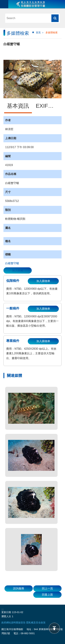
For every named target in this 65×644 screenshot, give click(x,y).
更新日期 (6, 612)
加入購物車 (43, 281)
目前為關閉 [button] (4, 4)
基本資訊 (18, 106)
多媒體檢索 (52, 32)
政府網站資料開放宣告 (13, 623)
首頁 (38, 32)
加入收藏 (18, 270)
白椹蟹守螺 (12, 263)
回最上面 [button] (47, 595)
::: (5, 29)
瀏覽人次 (6, 616)
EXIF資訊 (47, 106)
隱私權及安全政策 (36, 623)
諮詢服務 (19, 588)
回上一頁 (47, 588)
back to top (54, 628)
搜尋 (55, 18)
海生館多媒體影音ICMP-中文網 (31, 4)
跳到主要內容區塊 (2, 2)
